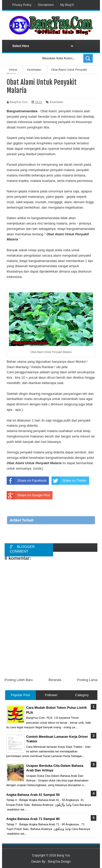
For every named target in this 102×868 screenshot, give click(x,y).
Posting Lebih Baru (19, 680)
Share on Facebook (27, 481)
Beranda (55, 680)
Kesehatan (57, 102)
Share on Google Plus (28, 495)
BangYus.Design (59, 862)
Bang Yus (63, 855)
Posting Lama (87, 680)
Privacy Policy (22, 5)
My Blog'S (67, 5)
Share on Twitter (69, 481)
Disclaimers (46, 5)
